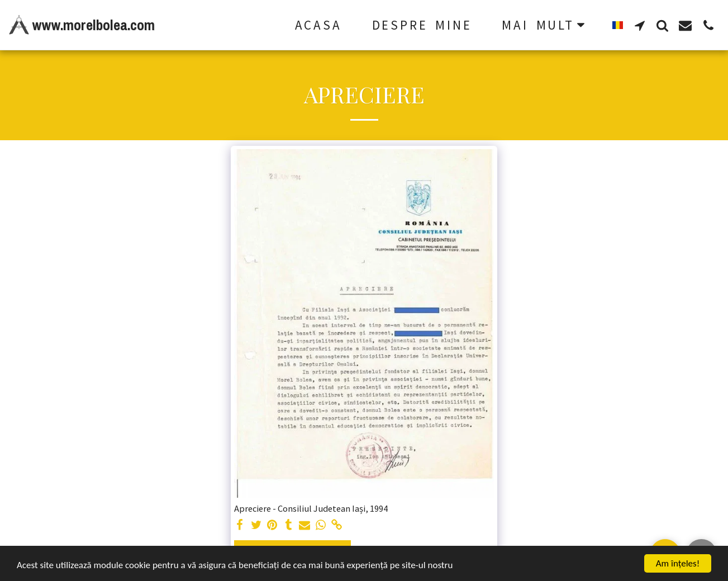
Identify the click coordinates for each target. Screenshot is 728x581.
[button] (639, 25)
